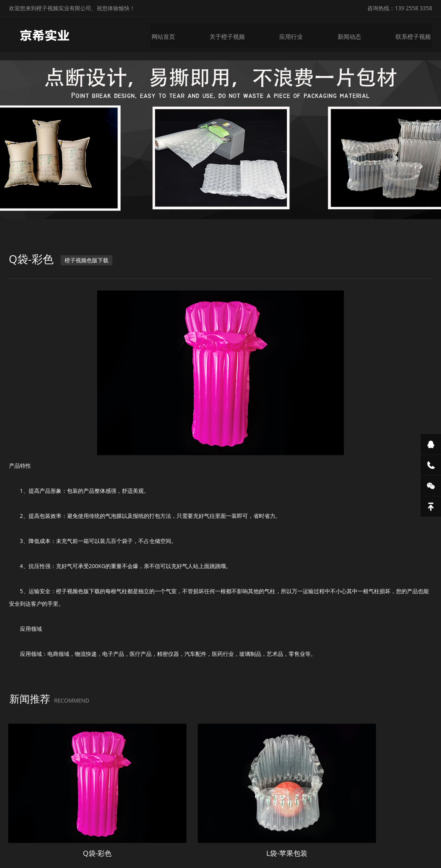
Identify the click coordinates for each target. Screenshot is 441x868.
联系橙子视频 (416, 34)
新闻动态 (353, 34)
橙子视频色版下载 (87, 259)
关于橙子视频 (233, 34)
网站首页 (170, 34)
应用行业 (296, 34)
